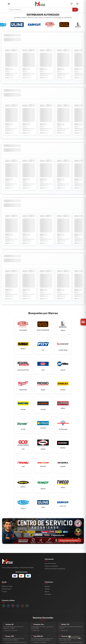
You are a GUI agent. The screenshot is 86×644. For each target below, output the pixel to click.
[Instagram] (13, 610)
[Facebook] (8, 610)
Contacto (4, 596)
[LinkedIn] (18, 610)
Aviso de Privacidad (50, 568)
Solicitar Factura (6, 594)
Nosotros (47, 591)
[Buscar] (75, 10)
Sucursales (48, 599)
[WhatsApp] (4, 610)
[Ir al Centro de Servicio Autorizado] (43, 536)
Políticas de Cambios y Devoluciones (55, 573)
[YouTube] (22, 610)
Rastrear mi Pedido (7, 591)
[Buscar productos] (40, 10)
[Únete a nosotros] (83, 322)
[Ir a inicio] (40, 4)
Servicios (47, 594)
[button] (9, 4)
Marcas (47, 596)
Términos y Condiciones (51, 571)
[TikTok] (27, 610)
